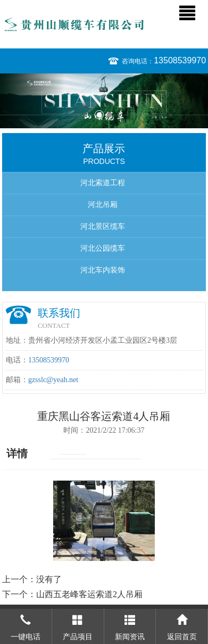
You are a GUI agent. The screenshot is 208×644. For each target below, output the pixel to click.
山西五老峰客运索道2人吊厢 (89, 594)
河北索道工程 (103, 183)
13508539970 (180, 60)
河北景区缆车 (103, 226)
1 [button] (99, 115)
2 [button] (109, 115)
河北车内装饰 (103, 270)
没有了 (49, 579)
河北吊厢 (103, 205)
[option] (104, 101)
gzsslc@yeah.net (53, 380)
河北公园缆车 (103, 248)
